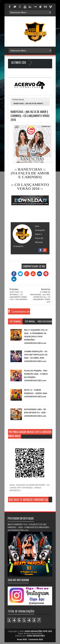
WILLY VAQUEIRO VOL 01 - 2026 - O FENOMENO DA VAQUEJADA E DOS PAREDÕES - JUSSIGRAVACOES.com (36, 337)
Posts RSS (22, 640)
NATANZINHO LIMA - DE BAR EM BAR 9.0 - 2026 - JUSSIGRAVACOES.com (35, 413)
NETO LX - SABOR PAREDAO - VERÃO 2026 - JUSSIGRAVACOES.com (36, 393)
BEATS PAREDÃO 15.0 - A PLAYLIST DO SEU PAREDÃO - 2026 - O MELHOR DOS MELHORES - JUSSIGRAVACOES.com (29, 527)
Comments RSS (36, 640)
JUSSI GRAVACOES (36, 636)
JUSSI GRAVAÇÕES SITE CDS (38, 631)
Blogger (42, 67)
